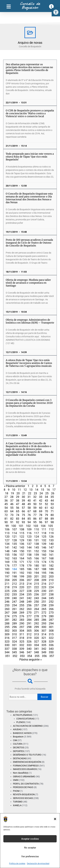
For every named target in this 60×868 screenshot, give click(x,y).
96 (41, 522)
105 (50, 526)
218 (7, 587)
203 (51, 576)
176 (7, 566)
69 (41, 511)
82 (12, 519)
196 (51, 573)
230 (44, 591)
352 (15, 656)
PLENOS (21, 722)
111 (44, 529)
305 (29, 631)
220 (22, 587)
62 (52, 508)
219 (14, 587)
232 (7, 594)
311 (22, 634)
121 (14, 537)
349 (44, 652)
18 (7, 493)
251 (44, 602)
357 (52, 656)
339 (22, 649)
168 (51, 558)
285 (36, 620)
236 (36, 594)
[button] (56, 12)
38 (18, 500)
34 (46, 497)
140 (51, 544)
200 (29, 576)
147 (51, 547)
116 (29, 533)
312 (29, 634)
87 (41, 519)
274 (7, 616)
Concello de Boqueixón (30, 6)
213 (22, 584)
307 (44, 631)
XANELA (17, 805)
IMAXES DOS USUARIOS (25, 769)
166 (36, 558)
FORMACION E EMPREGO (26, 766)
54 (6, 508)
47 (18, 504)
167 (44, 558)
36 (6, 500)
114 (14, 533)
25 (47, 493)
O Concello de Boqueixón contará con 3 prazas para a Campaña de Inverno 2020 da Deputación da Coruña (29, 403)
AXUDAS (17, 729)
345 (14, 652)
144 (29, 547)
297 (22, 627)
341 (36, 649)
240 (14, 598)
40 (29, 500)
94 (29, 522)
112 (51, 529)
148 (7, 551)
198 (14, 576)
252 (51, 602)
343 (51, 649)
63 (6, 511)
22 (30, 493)
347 (29, 652)
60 (41, 508)
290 (22, 623)
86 (35, 519)
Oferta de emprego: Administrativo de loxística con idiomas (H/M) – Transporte (30, 321)
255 (22, 605)
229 (36, 591)
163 (14, 558)
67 (29, 511)
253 (7, 605)
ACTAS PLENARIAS (22, 715)
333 (29, 645)
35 (52, 497)
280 (51, 616)
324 (14, 642)
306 (36, 631)
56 (18, 508)
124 (36, 537)
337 (7, 649)
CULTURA (18, 744)
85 (29, 519)
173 (36, 562)
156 (14, 555)
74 (18, 515)
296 (14, 627)
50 (35, 504)
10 (14, 490)
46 (12, 504)
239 (7, 598)
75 (23, 515)
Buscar (44, 697)
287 (51, 620)
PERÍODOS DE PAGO (23, 787)
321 (44, 638)
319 (29, 638)
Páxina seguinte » (30, 659)
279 (44, 616)
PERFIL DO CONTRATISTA (26, 784)
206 (22, 580)
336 (51, 645)
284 (29, 620)
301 (51, 627)
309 (7, 634)
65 (18, 511)
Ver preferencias (30, 856)
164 (22, 558)
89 (52, 519)
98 (52, 522)
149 (14, 551)
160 (44, 555)
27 (6, 497)
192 (22, 573)
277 (29, 616)
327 (36, 642)
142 (14, 547)
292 (36, 623)
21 (24, 493)
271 (36, 613)
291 (29, 623)
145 (36, 547)
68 (35, 511)
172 (29, 562)
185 (22, 569)
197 (7, 576)
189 (51, 569)
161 (51, 555)
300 (44, 627)
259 (51, 605)
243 (36, 598)
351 (8, 656)
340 (29, 649)
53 (52, 504)
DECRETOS (18, 748)
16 (48, 490)
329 (51, 642)
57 (23, 508)
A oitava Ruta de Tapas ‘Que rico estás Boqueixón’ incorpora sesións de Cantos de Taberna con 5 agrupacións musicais (29, 363)
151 (29, 551)
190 (7, 573)
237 (44, 594)
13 (31, 490)
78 (41, 515)
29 (18, 497)
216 (44, 584)
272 (44, 613)
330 (7, 645)
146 (44, 547)
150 (22, 551)
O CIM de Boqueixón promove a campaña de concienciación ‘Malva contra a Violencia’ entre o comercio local (30, 113)
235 (29, 594)
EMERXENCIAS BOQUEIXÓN (27, 762)
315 (51, 634)
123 (29, 537)
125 (44, 537)
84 (23, 519)
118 (44, 533)
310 (14, 634)
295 (7, 627)
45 (6, 504)
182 (51, 566)
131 (36, 540)
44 (52, 500)
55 (12, 508)
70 (46, 511)
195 (44, 573)
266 (51, 609)
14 (37, 490)
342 (44, 649)
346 (22, 652)
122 (22, 537)
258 (44, 605)
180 (36, 566)
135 (14, 544)
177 (14, 566)
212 (14, 584)
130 (29, 540)
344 (7, 652)
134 (7, 544)
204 (7, 580)
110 (36, 529)
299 (36, 627)
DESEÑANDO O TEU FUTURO (27, 755)
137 (29, 544)
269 (22, 613)
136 (22, 544)
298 (29, 627)
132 (44, 540)
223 (44, 587)
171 (22, 562)
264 (36, 609)
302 (7, 631)
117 (36, 533)
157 (22, 555)
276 (22, 616)
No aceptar (30, 848)
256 (29, 605)
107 (14, 529)
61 (46, 508)
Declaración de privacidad (38, 864)
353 (22, 656)
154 (51, 551)
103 (36, 526)
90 (6, 522)
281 (7, 620)
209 (44, 580)
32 (35, 497)
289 (14, 623)
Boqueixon (18, 737)
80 (52, 515)
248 (22, 602)
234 (22, 594)
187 (36, 569)
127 (7, 540)
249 (29, 602)
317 (14, 638)
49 (29, 504)
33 (41, 497)
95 (35, 522)
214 (29, 584)
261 (14, 609)
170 (14, 562)
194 (36, 573)
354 (30, 656)
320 (36, 638)
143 (22, 547)
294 (51, 623)
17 (54, 490)
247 (14, 602)
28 (12, 497)
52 (46, 504)
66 (23, 511)
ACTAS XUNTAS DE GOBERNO (28, 726)
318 (22, 638)
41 (35, 500)
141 (7, 547)
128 (14, 540)
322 (51, 638)
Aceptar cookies (30, 839)
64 (12, 511)
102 (28, 526)
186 (29, 569)
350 (51, 652)
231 (51, 591)
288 (7, 623)
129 (22, 540)
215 (36, 584)
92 (18, 522)
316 (7, 638)
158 (29, 555)
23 (35, 493)
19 (12, 493)
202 (44, 576)
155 (7, 555)
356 (44, 656)
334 (36, 645)
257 (36, 605)
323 (7, 642)
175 (51, 562)
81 (6, 519)
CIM (15, 740)
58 (29, 508)
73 (12, 515)
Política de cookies (17, 864)
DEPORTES (18, 751)
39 (23, 500)
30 (23, 497)
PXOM (16, 791)
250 (36, 602)
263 (29, 609)
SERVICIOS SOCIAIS (23, 798)
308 (51, 631)
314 (44, 634)
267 (7, 613)
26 (53, 493)
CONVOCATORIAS (25, 719)
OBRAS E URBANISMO (24, 777)
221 (29, 587)
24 (41, 493)
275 (14, 616)
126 (51, 537)
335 (44, 645)
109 (29, 529)
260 (7, 609)
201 (36, 576)
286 (44, 620)
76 (29, 515)
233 (14, 594)
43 (46, 500)
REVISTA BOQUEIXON (24, 794)
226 (14, 591)
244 (44, 598)
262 (22, 609)
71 (52, 511)
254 (14, 605)
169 (7, 562)
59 (35, 508)
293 (44, 623)
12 (25, 490)
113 (7, 533)
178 (22, 566)
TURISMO (18, 802)
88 (46, 519)
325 (22, 642)
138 (36, 544)
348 (36, 652)
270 (29, 613)
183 (7, 569)
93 (23, 522)
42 (41, 500)
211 (7, 584)
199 (22, 576)
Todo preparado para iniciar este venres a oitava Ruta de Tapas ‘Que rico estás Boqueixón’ (30, 157)
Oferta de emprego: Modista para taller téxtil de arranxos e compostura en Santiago (28, 283)
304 (22, 631)
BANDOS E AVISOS (22, 733)
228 (29, 591)
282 (14, 620)
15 (42, 490)
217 (51, 584)
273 (51, 613)
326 (29, 642)
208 (36, 580)
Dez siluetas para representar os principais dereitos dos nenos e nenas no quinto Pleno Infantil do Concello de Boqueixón (29, 69)
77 (35, 515)
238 (51, 594)
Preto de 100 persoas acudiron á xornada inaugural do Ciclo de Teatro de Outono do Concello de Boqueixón (29, 243)
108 (22, 529)
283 (22, 620)
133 (51, 540)
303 (14, 631)
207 (29, 580)
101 (21, 526)
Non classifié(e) (21, 773)
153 (44, 551)
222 (36, 587)
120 (7, 537)
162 (7, 558)
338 (14, 649)
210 (51, 580)
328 (44, 642)
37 (12, 500)
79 (46, 515)
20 (18, 493)
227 (22, 591)
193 (29, 573)
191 (14, 573)
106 (7, 529)
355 (37, 656)
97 (46, 522)
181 (44, 566)
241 (22, 598)
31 (29, 497)
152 (36, 551)
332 (22, 645)
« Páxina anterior (15, 486)
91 (12, 522)
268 (14, 613)
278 (36, 616)
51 (41, 504)
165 (29, 558)
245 (51, 598)
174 (44, 562)
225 (7, 591)
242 (29, 598)
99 (7, 526)
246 (7, 602)
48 (23, 504)
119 (51, 533)
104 (43, 526)
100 (14, 526)
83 (18, 519)
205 (14, 580)
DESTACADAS (20, 758)
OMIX (16, 780)
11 (19, 490)
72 (6, 515)
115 (22, 533)
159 (36, 555)
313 (36, 634)
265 (44, 609)
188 (44, 569)
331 (14, 645)
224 (51, 587)
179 (29, 566)
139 (44, 544)
